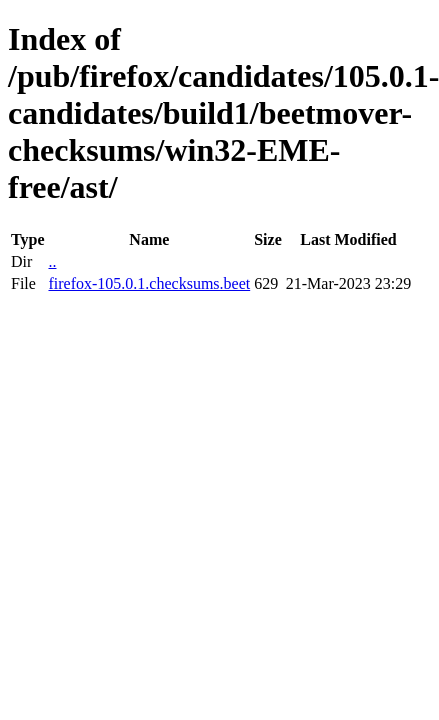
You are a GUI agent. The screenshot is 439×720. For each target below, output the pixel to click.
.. (52, 261)
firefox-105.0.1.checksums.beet (149, 283)
